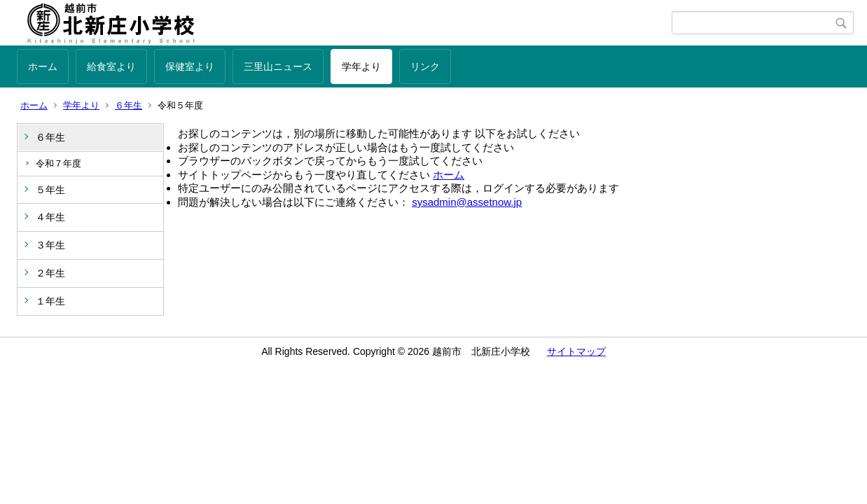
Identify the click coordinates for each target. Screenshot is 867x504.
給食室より (111, 66)
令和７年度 (58, 163)
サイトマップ (576, 351)
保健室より (190, 66)
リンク (425, 66)
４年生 (50, 217)
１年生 (50, 301)
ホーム (43, 66)
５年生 (50, 190)
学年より (361, 66)
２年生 (50, 273)
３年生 (50, 245)
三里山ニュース (278, 66)
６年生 (129, 105)
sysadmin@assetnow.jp (467, 202)
